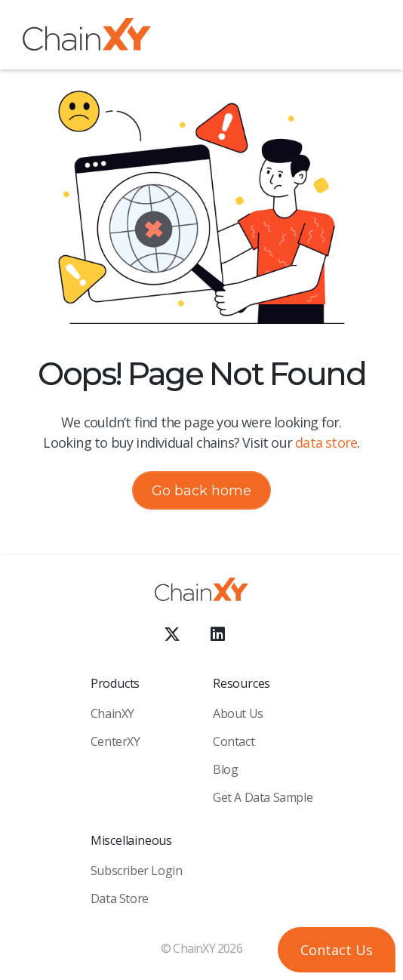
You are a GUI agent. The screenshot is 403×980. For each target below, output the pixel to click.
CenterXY (115, 741)
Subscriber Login (137, 871)
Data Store (120, 898)
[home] (87, 37)
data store (326, 442)
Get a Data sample (263, 797)
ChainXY (112, 713)
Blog (225, 769)
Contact (234, 741)
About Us (238, 713)
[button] (369, 37)
